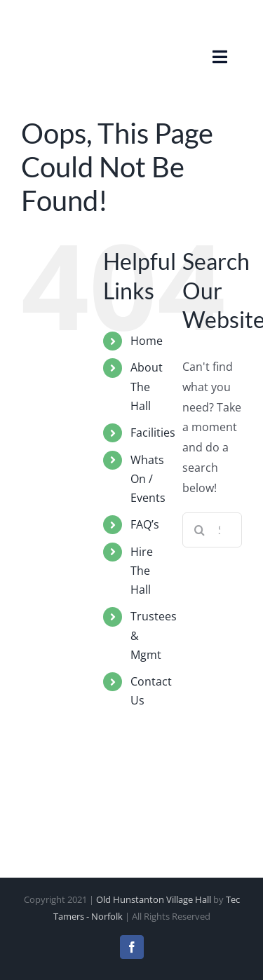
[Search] (200, 530)
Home (147, 341)
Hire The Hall (142, 571)
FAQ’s (145, 524)
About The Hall (147, 386)
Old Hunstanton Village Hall (154, 899)
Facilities (153, 433)
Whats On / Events (148, 479)
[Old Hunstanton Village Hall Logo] (56, 23)
